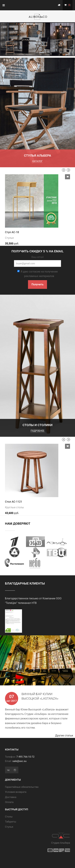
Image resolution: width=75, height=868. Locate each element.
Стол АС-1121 (14, 502)
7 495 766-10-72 (25, 757)
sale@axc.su (19, 761)
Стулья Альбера (38, 156)
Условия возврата (16, 792)
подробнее (37, 431)
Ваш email (37, 257)
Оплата (9, 802)
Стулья (9, 238)
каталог (37, 161)
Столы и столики (37, 425)
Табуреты (11, 822)
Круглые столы (14, 507)
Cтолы (9, 817)
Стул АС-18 (12, 232)
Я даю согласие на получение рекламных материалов (38, 274)
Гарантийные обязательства (22, 787)
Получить (37, 284)
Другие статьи (65, 736)
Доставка (11, 797)
